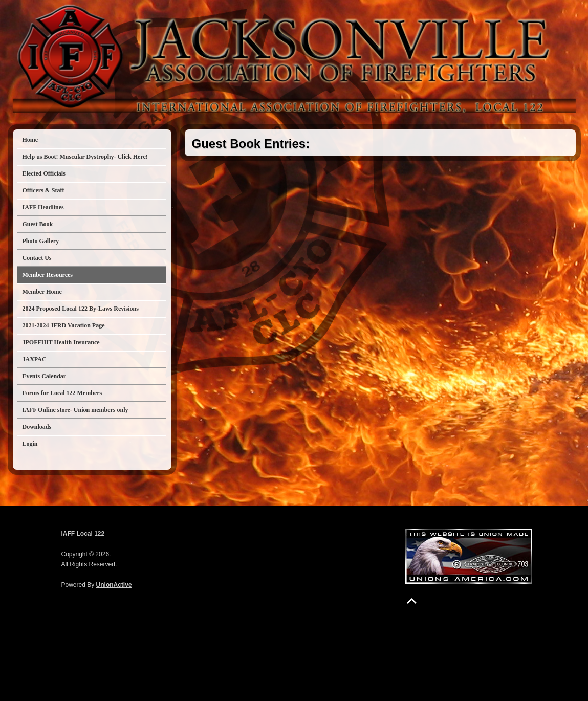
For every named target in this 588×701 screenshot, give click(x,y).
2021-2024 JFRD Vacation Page (64, 325)
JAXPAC (35, 359)
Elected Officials (44, 173)
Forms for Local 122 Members (62, 393)
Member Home (42, 292)
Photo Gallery (41, 241)
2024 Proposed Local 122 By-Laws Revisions (81, 309)
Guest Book (38, 224)
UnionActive (114, 585)
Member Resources (48, 275)
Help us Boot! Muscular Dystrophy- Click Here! (85, 157)
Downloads (37, 427)
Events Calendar (45, 376)
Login (30, 444)
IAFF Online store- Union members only (75, 410)
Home (30, 140)
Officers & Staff (43, 190)
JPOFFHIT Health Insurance (61, 342)
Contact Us (37, 258)
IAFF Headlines (43, 207)
